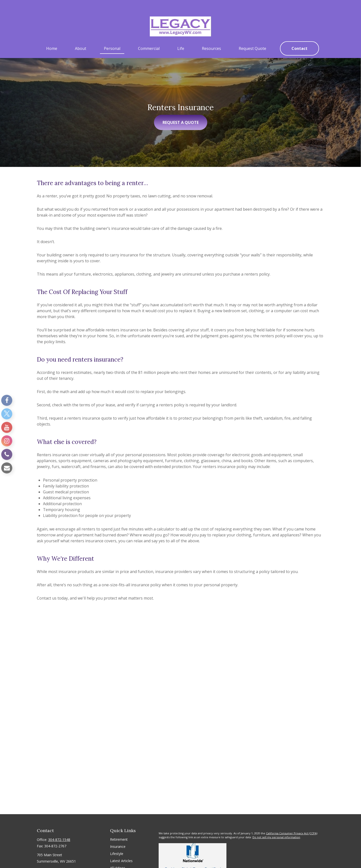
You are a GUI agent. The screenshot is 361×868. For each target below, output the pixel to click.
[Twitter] (7, 414)
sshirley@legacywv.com (56, 859)
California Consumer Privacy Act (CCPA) (292, 823)
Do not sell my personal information (276, 827)
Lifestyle (117, 843)
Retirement (119, 829)
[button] (52, 38)
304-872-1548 (59, 829)
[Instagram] (7, 441)
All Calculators (121, 864)
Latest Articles (121, 850)
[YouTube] (7, 427)
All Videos (118, 857)
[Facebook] (7, 400)
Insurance (118, 836)
